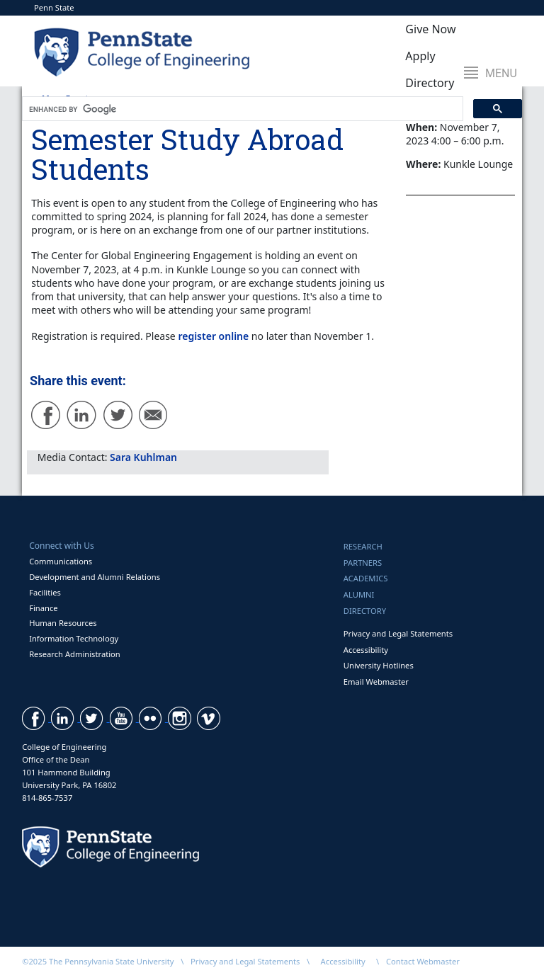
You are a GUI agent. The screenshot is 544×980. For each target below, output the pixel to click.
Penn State (54, 7)
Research (363, 546)
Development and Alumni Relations (95, 577)
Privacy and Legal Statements (398, 633)
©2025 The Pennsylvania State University (98, 961)
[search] (241, 109)
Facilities (45, 592)
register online (213, 336)
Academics (366, 578)
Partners (363, 563)
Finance (43, 608)
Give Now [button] (430, 29)
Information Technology (74, 638)
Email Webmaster (376, 682)
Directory (365, 611)
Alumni (359, 594)
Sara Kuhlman (143, 457)
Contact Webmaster (423, 961)
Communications (61, 561)
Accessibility (366, 650)
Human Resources (63, 623)
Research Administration (75, 654)
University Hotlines (379, 665)
